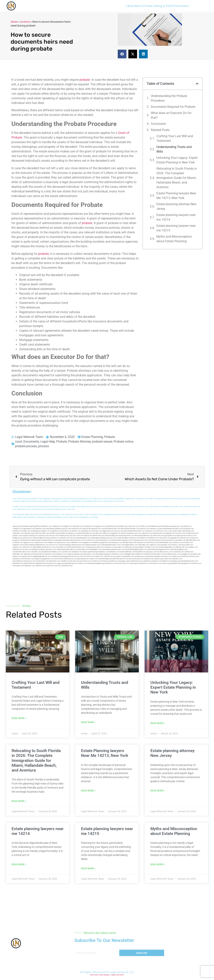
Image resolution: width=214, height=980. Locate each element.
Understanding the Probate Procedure (169, 98)
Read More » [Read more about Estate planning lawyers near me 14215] (88, 869)
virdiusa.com (27, 538)
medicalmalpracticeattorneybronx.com (119, 536)
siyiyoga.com (119, 556)
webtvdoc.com (18, 533)
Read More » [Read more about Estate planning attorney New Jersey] (158, 791)
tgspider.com (116, 533)
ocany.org (166, 563)
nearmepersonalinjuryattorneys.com (109, 554)
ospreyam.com (147, 533)
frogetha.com (56, 531)
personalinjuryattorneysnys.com (24, 561)
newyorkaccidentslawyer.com (66, 559)
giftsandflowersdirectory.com (44, 547)
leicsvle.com (75, 561)
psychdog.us (140, 547)
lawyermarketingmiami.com (80, 538)
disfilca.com (146, 563)
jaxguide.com (175, 538)
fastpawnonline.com (93, 545)
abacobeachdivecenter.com (134, 531)
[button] (122, 54)
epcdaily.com (166, 545)
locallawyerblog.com (30, 536)
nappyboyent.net (41, 563)
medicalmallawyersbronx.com (128, 538)
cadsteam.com (76, 543)
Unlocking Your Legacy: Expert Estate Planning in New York (177, 160)
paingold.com (186, 563)
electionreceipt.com (136, 559)
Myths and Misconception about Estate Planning (174, 239)
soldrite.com (108, 556)
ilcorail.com (27, 549)
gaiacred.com (27, 556)
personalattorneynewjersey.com (171, 526)
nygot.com (52, 563)
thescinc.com (145, 529)
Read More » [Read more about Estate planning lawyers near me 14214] (19, 864)
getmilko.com (129, 556)
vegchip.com (100, 526)
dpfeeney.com (114, 552)
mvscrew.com (180, 533)
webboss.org (17, 538)
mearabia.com (144, 545)
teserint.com (17, 556)
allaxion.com (145, 538)
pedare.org (123, 526)
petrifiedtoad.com (85, 533)
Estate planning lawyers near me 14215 (176, 228)
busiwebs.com (85, 561)
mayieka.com (66, 531)
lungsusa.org (39, 559)
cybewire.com (27, 547)
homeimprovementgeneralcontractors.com (67, 556)
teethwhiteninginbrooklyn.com (136, 549)
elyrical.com (119, 531)
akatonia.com (18, 549)
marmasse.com (18, 566)
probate (85, 80)
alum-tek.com (78, 536)
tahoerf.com (76, 531)
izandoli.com (65, 561)
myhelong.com (140, 556)
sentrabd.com (63, 533)
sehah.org (147, 561)
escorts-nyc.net (55, 545)
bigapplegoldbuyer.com (42, 556)
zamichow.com (151, 531)
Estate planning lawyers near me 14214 (176, 217)
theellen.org (97, 543)
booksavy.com (117, 543)
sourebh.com (97, 533)
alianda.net (26, 526)
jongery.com (46, 531)
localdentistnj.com (112, 526)
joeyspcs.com (152, 552)
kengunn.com (96, 529)
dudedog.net (36, 531)
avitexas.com (142, 543)
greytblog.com (83, 559)
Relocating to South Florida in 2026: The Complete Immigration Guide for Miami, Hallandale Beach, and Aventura (177, 178)
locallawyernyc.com (165, 552)
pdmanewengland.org (96, 563)
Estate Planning (92, 437)
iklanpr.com (26, 531)
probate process (26, 446)
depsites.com (149, 559)
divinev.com (65, 538)
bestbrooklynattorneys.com (75, 540)
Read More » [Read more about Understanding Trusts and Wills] (88, 722)
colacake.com (36, 552)
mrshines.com (91, 540)
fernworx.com (162, 531)
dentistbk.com (18, 554)
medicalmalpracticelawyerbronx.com (46, 538)
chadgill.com (67, 526)
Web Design (104, 975)
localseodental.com (165, 543)
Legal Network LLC (122, 972)
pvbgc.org (124, 561)
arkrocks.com (194, 556)
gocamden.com (170, 536)
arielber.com (193, 547)
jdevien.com (106, 543)
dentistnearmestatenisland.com (43, 540)
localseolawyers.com (140, 540)
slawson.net (87, 529)
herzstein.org (180, 531)
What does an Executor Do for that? (171, 115)
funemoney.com (43, 561)
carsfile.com (67, 552)
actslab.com (17, 531)
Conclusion (158, 124)
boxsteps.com (120, 547)
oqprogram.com (29, 529)
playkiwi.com (50, 554)
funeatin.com (99, 556)
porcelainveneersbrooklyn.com (171, 529)
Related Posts (160, 130)
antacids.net (157, 533)
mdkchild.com (77, 526)
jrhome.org (106, 561)
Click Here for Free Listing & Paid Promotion (157, 6)
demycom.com (135, 533)
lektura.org (125, 533)
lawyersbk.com (187, 545)
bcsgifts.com (17, 540)
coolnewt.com (97, 561)
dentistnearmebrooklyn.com (67, 549)
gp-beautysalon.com (96, 547)
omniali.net (37, 533)
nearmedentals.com (128, 552)
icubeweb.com (178, 552)
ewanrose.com (110, 563)
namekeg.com (86, 531)
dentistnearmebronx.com (144, 536)
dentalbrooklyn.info (129, 543)
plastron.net (27, 540)
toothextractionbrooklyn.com (154, 554)
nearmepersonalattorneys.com (113, 549)
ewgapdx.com (87, 543)
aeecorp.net (17, 526)
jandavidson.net (29, 563)
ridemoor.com (18, 545)
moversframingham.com (179, 549)
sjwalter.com (181, 540)
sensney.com (155, 529)
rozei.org (171, 531)
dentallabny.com (95, 549)
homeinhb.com (141, 552)
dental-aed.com (98, 536)
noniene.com (189, 531)
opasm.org (159, 559)
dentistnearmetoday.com (130, 529)
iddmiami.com (30, 566)
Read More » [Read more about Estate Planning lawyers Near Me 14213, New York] (88, 791)
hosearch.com (61, 554)
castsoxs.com (177, 543)
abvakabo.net (153, 526)
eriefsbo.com (196, 554)
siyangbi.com (185, 554)
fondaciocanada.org (74, 554)
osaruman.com (164, 538)
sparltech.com (67, 566)
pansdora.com (18, 559)
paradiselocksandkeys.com (52, 552)
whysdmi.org (153, 540)
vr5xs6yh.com (188, 543)
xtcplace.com (156, 561)
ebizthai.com (152, 543)
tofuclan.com (88, 556)
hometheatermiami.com (189, 561)
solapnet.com (77, 552)
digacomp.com (108, 531)
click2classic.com (89, 554)
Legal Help (48, 442)
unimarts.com (43, 536)
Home (14, 22)
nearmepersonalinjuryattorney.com (159, 556)
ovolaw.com (93, 559)
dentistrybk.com (182, 547)
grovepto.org (136, 563)
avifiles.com (189, 552)
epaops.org (176, 561)
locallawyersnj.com (65, 536)
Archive (25, 22)
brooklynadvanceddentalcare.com (36, 545)
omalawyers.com (40, 543)
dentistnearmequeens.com (122, 540)
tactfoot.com (196, 563)
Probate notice (123, 442)
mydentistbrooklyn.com (21, 552)
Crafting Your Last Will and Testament (175, 138)
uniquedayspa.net (70, 563)
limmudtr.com (29, 559)
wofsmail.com (18, 543)
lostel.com (50, 566)
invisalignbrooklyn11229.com (133, 554)
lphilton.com (154, 538)
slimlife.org (54, 533)
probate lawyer (102, 442)
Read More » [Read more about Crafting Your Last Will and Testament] (19, 718)
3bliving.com (130, 547)
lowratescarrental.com (167, 540)
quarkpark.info (175, 563)
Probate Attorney (80, 442)
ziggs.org (60, 563)
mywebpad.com (168, 533)
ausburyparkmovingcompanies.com (95, 552)
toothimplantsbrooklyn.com (110, 545)
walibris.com (177, 556)
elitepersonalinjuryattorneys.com (44, 549)
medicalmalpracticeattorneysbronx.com (113, 559)
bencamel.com (40, 554)
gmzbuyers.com (64, 543)
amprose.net (181, 536)
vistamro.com (83, 563)
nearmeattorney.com (104, 540)
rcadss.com (167, 559)
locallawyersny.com (173, 554)
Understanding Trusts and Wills (174, 149)
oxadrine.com (109, 547)
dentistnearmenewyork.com (78, 547)
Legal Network (117, 975)
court (19, 442)
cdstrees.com (40, 566)
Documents (31, 442)
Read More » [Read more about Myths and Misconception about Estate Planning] (158, 864)
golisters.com (49, 559)
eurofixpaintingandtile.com (166, 547)
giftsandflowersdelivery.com (41, 526)
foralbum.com (150, 547)
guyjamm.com (189, 529)
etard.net (185, 556)
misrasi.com (53, 536)
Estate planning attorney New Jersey (176, 206)
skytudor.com (97, 531)
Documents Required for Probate (173, 107)
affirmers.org (115, 561)
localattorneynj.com (136, 561)
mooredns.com (61, 547)
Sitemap (94, 975)
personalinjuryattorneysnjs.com (73, 545)
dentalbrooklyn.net (193, 540)
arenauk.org (29, 533)
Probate (110, 437)
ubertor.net (88, 536)
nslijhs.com (107, 533)
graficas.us (188, 526)
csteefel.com (17, 529)
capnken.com (57, 526)
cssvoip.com (194, 538)
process (44, 446)
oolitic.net (45, 533)
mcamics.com (191, 536)
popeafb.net (60, 540)
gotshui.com (17, 536)
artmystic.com (156, 563)
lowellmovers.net (192, 533)
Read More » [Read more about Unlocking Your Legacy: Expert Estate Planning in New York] (158, 723)
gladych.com (73, 533)
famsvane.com (84, 549)
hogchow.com (40, 529)
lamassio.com (177, 559)
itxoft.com (58, 566)
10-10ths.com (143, 526)
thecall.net (185, 538)
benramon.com (55, 561)
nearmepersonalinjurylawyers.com (104, 538)
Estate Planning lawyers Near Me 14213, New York (176, 196)
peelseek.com (18, 563)
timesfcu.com (176, 545)
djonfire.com (167, 561)
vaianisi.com (17, 547)
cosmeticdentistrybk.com (111, 529)
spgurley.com (29, 543)
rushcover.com (133, 526)
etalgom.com (52, 543)
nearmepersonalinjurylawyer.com (58, 529)
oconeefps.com (89, 526)
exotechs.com (77, 529)
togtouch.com (155, 545)
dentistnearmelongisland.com (159, 549)
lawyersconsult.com (123, 563)
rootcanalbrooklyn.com (129, 545)
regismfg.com (29, 554)
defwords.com (159, 536)
